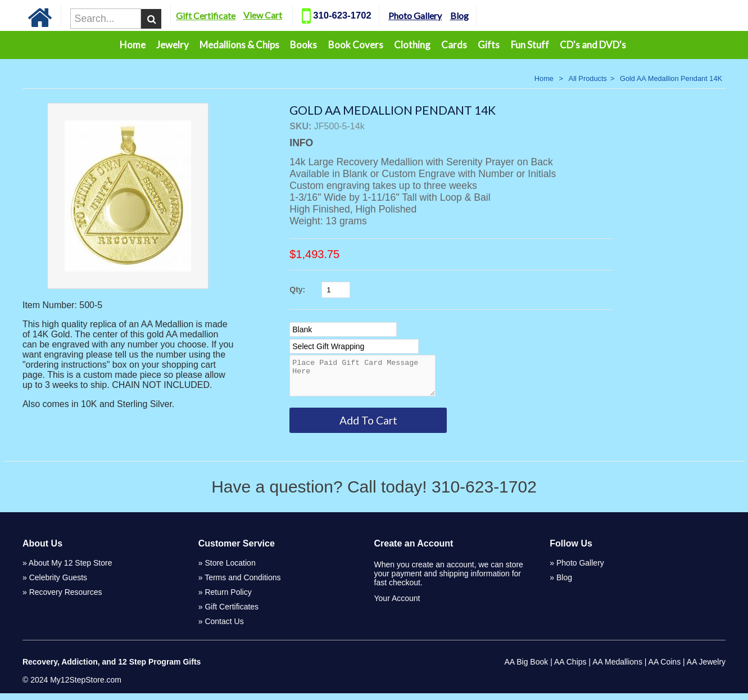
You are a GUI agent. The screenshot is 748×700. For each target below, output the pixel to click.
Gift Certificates (232, 613)
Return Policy (228, 599)
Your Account (397, 605)
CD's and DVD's (593, 45)
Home (133, 45)
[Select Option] (343, 329)
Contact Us (224, 628)
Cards (454, 45)
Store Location (230, 570)
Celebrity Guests (58, 584)
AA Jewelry (706, 669)
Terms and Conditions (242, 584)
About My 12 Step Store (71, 570)
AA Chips (570, 669)
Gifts (489, 45)
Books (303, 45)
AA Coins (665, 669)
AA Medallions (617, 669)
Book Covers (356, 45)
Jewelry (173, 45)
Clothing (412, 45)
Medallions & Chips (239, 45)
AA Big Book (526, 669)
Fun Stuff (530, 45)
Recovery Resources (66, 599)
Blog (483, 15)
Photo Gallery (439, 15)
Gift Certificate (230, 15)
